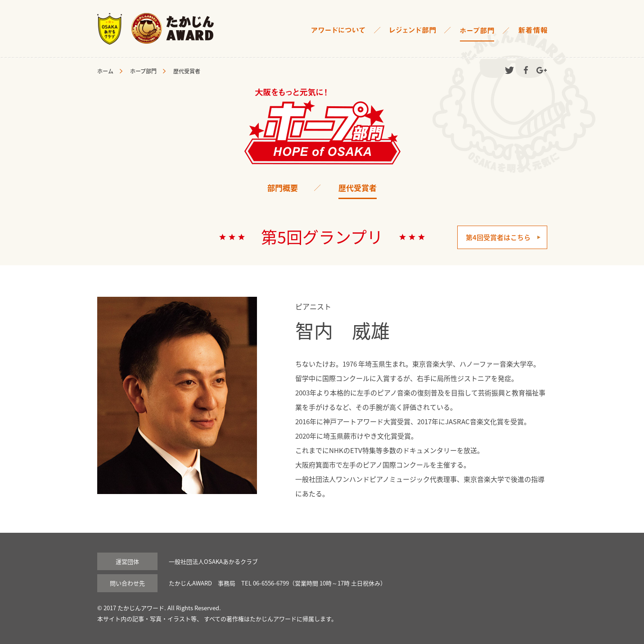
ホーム (105, 71)
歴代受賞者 (358, 188)
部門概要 (283, 188)
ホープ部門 (143, 71)
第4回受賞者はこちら (498, 237)
